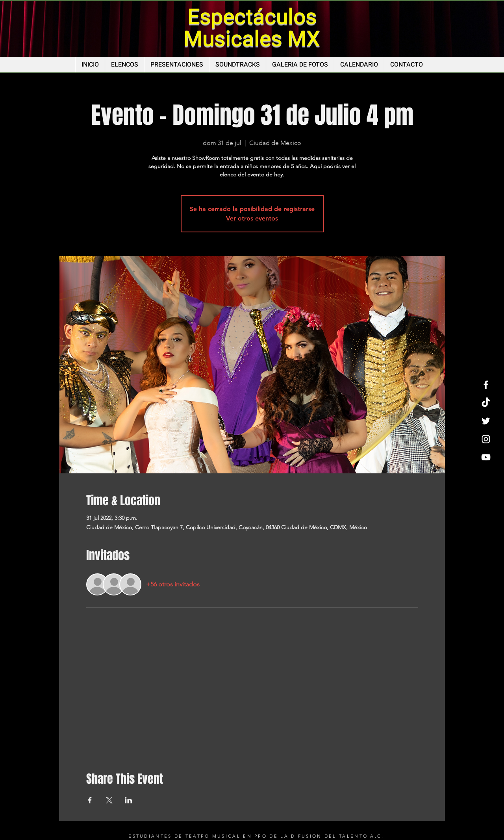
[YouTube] (486, 457)
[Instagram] (486, 439)
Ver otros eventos (252, 218)
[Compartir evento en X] (109, 800)
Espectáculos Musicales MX (252, 28)
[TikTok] (486, 403)
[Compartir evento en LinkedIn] (129, 800)
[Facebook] (486, 385)
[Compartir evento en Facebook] (90, 800)
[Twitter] (486, 421)
